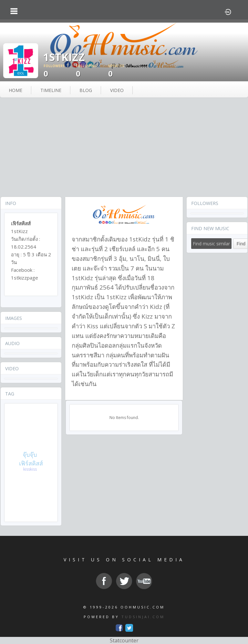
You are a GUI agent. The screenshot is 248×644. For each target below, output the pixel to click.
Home (15, 90)
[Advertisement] (124, 148)
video (117, 90)
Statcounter (124, 640)
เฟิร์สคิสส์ (31, 463)
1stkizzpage (25, 278)
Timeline (51, 90)
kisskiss (30, 469)
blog (86, 90)
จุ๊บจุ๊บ (30, 455)
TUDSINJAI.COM (143, 617)
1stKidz (140, 239)
